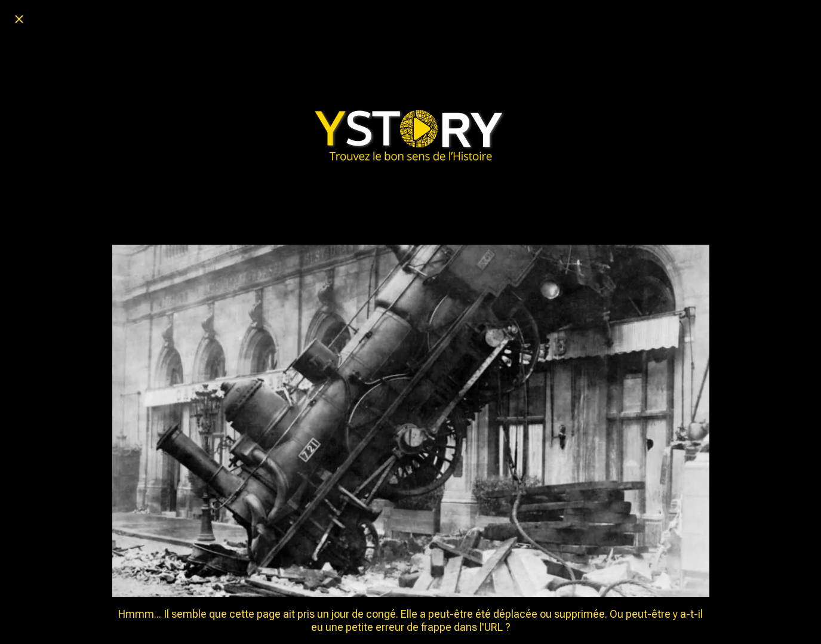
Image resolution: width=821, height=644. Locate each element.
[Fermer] (19, 19)
